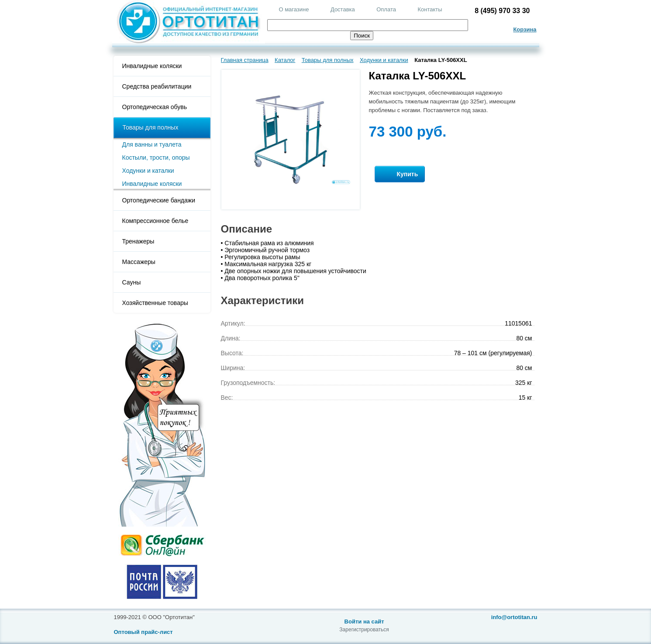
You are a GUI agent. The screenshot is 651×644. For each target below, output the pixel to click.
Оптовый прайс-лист (143, 632)
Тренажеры (138, 241)
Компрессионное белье (155, 221)
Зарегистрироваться (364, 630)
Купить (400, 174)
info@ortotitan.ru (514, 617)
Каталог (285, 60)
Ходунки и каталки (148, 171)
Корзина (525, 29)
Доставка (343, 9)
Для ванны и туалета (152, 144)
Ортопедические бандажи (159, 200)
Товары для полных (151, 127)
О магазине (294, 9)
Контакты (430, 9)
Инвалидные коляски (152, 66)
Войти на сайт (364, 622)
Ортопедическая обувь (155, 107)
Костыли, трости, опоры (156, 158)
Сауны (132, 282)
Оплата (386, 9)
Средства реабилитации (157, 86)
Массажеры (139, 262)
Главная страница (245, 60)
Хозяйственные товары (155, 303)
